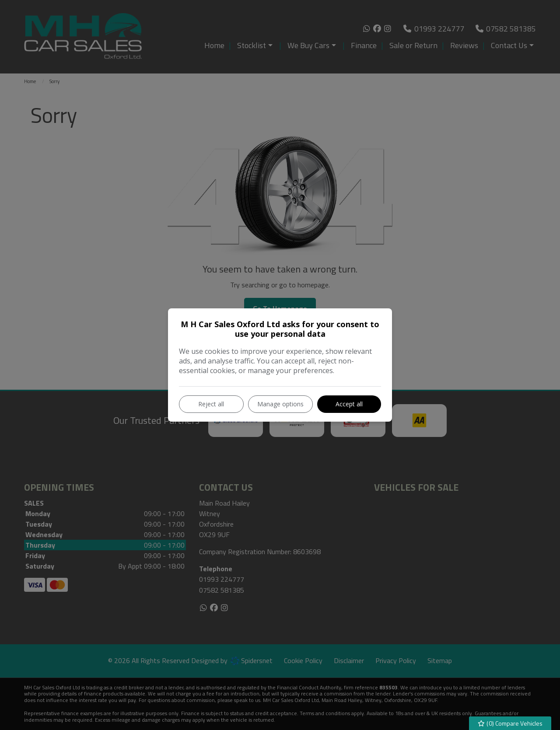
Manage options (280, 404)
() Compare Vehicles (510, 723)
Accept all (349, 404)
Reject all (211, 404)
